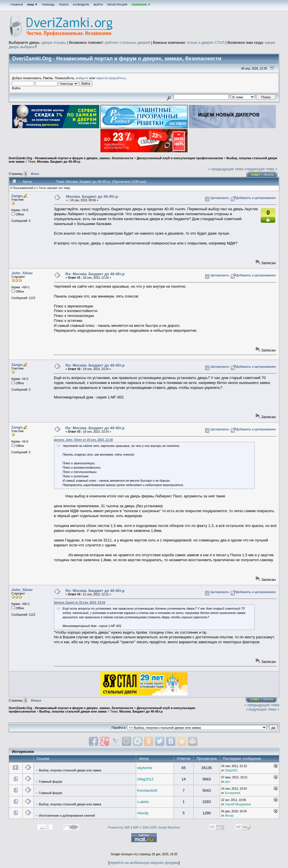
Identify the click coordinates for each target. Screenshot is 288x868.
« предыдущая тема (226, 169)
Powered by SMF (119, 828)
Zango (17, 196)
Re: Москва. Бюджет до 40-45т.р (95, 274)
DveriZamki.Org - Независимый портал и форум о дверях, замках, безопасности (71, 158)
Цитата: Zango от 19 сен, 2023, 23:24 (79, 602)
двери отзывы (54, 42)
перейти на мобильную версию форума (144, 863)
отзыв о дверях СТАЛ (206, 42)
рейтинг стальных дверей (127, 42)
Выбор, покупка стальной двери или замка (73, 711)
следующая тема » (261, 169)
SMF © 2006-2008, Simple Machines (156, 828)
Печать (269, 175)
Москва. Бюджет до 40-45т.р (59, 162)
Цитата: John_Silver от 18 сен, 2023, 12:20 (83, 440)
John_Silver (22, 273)
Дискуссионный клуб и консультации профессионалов (180, 158)
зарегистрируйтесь (111, 78)
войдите (82, 78)
